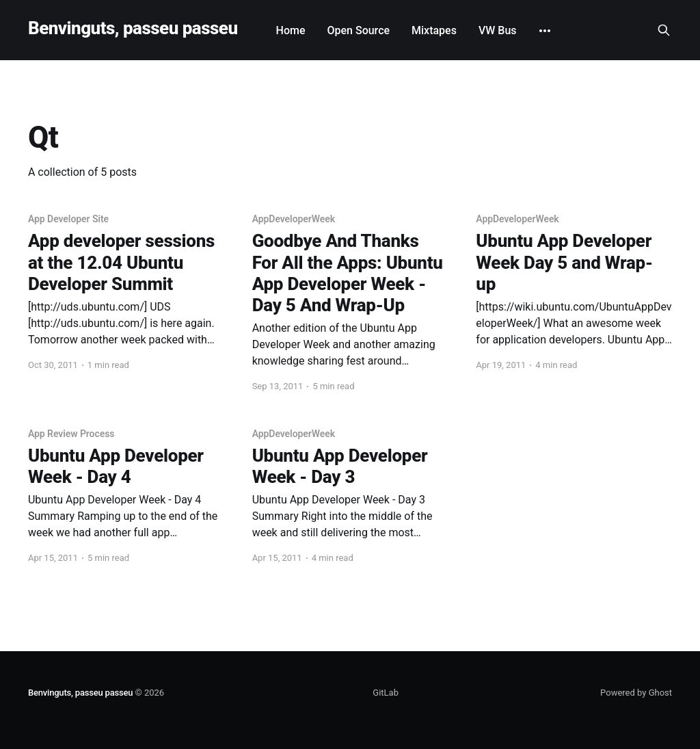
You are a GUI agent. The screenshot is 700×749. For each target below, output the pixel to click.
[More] (545, 31)
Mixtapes (434, 30)
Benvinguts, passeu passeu (133, 28)
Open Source (358, 30)
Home (291, 30)
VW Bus (498, 30)
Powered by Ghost (636, 693)
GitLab (386, 693)
